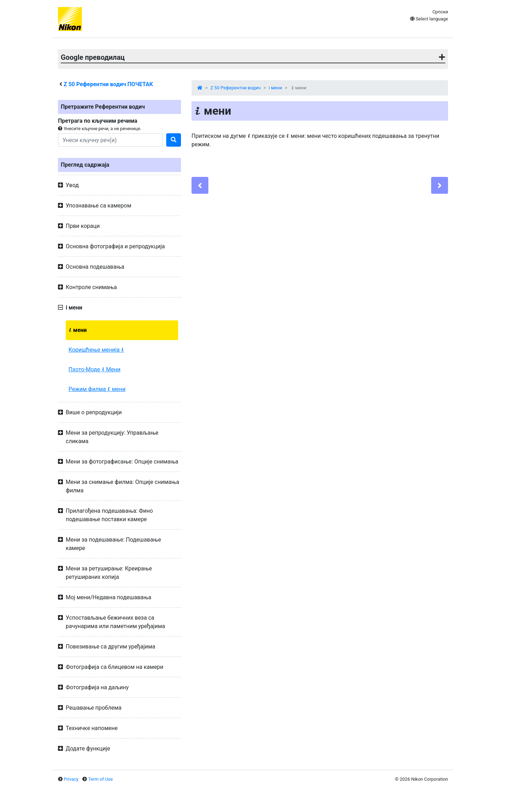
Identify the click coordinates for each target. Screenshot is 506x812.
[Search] (110, 140)
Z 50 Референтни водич (236, 88)
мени (78, 330)
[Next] (440, 185)
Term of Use (100, 779)
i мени (275, 88)
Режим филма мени (97, 389)
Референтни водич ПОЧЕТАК (108, 84)
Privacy (71, 779)
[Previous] (200, 185)
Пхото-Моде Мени (95, 369)
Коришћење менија (96, 350)
